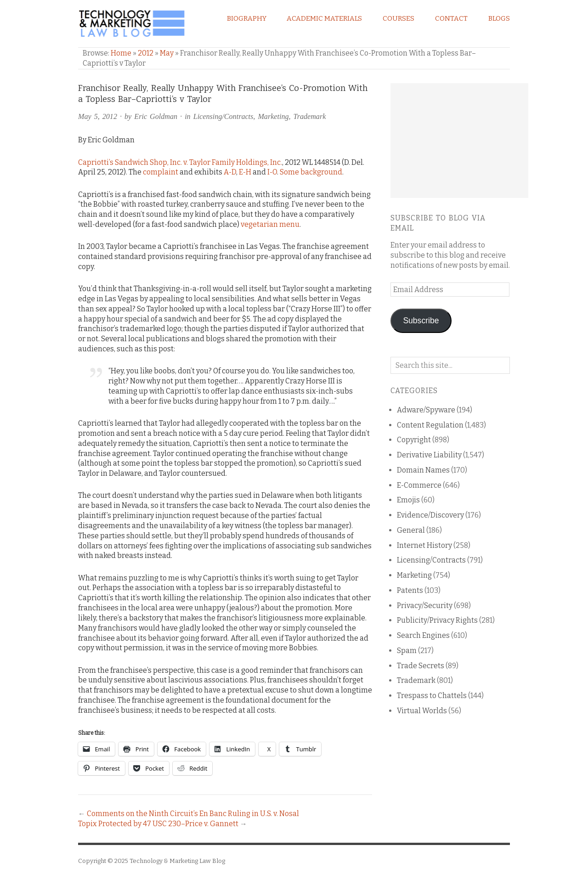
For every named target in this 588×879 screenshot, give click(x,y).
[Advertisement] (459, 141)
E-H (245, 172)
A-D (230, 172)
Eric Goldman (156, 116)
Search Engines (423, 635)
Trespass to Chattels (432, 696)
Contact (451, 18)
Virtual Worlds (422, 711)
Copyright (414, 440)
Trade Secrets (421, 666)
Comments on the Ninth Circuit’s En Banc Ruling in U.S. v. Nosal (193, 814)
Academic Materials (324, 18)
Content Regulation (430, 425)
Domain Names (423, 470)
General (411, 530)
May (167, 53)
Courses (399, 18)
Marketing (273, 116)
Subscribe (421, 321)
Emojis (408, 500)
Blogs (499, 18)
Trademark (310, 116)
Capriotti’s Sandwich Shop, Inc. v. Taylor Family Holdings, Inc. (180, 162)
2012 (146, 53)
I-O (272, 172)
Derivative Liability (429, 455)
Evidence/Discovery (430, 515)
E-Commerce (419, 485)
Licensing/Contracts (223, 116)
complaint (161, 172)
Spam (407, 651)
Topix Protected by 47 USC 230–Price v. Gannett (158, 824)
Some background (311, 172)
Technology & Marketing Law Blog (177, 861)
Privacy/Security (425, 606)
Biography (247, 18)
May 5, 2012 (98, 116)
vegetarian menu (270, 224)
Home (121, 53)
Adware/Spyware (426, 410)
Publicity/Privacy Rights (437, 620)
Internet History (424, 545)
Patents (410, 590)
